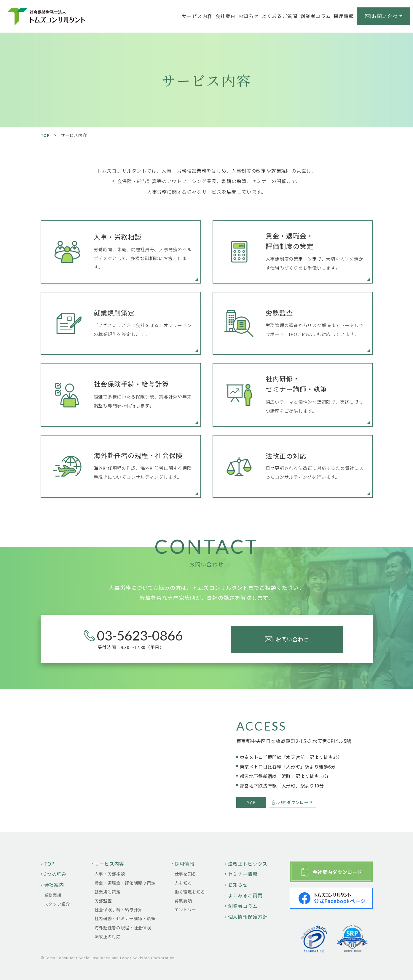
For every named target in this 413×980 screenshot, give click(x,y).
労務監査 (103, 901)
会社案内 (54, 885)
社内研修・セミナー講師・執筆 (125, 918)
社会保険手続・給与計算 (119, 909)
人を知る (183, 883)
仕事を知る (186, 874)
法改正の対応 (108, 936)
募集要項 (183, 901)
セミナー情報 (243, 874)
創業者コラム (316, 16)
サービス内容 (109, 864)
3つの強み (56, 874)
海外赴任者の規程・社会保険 (123, 928)
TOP (45, 135)
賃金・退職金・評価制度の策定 (125, 883)
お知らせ (249, 16)
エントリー (186, 909)
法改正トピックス (248, 864)
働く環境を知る (190, 892)
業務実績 (53, 895)
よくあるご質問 (279, 16)
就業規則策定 (108, 892)
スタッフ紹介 (57, 904)
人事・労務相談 (110, 874)
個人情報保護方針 (248, 917)
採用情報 (185, 864)
